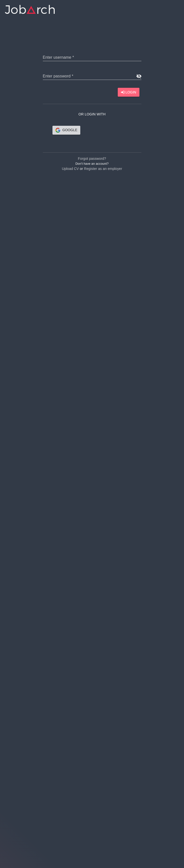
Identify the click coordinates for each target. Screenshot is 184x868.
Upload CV (70, 169)
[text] (92, 57)
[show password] (139, 76)
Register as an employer (103, 169)
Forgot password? (92, 159)
